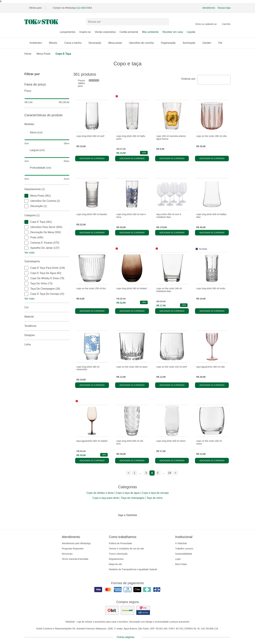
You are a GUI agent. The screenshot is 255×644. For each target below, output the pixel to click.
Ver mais (29, 253)
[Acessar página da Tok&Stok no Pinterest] (132, 522)
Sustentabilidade (184, 554)
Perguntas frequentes (73, 549)
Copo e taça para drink (106, 498)
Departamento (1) (47, 189)
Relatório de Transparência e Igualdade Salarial (133, 569)
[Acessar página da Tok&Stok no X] (141, 522)
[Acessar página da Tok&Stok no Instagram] (123, 522)
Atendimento (209, 8)
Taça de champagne (133, 498)
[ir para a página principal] (41, 22)
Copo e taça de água (128, 493)
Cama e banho (75, 43)
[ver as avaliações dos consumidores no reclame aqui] (127, 610)
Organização (170, 43)
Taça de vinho (155, 498)
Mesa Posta (43, 54)
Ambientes (37, 43)
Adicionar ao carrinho (92, 159)
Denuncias (67, 554)
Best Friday (181, 564)
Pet (222, 43)
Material (47, 317)
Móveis (55, 43)
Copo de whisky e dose (100, 493)
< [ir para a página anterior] (129, 473)
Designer (47, 335)
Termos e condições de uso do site (126, 549)
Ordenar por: (189, 79)
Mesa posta (117, 43)
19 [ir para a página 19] (170, 473)
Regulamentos (116, 559)
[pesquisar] (165, 22)
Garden (208, 43)
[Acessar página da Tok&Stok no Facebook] (114, 522)
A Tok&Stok (181, 543)
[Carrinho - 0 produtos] (226, 22)
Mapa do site (115, 564)
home (28, 54)
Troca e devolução (118, 554)
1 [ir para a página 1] (134, 473)
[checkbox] (26, 196)
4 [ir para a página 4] (152, 473)
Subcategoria (47, 261)
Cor (47, 307)
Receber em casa (173, 32)
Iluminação (191, 43)
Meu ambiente (150, 32)
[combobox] (214, 80)
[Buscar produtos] (127, 22)
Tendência (47, 326)
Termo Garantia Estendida (75, 559)
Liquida (191, 32)
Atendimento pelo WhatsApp (76, 543)
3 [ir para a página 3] (146, 473)
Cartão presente (129, 32)
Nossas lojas (224, 8)
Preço (47, 91)
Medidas (47, 124)
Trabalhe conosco (184, 549)
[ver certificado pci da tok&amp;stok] (143, 610)
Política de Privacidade (120, 543)
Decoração (97, 43)
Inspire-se (85, 32)
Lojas (178, 559)
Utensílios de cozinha (143, 43)
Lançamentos (68, 32)
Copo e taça (63, 54)
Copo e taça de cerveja (155, 493)
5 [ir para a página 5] (158, 473)
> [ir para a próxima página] (175, 473)
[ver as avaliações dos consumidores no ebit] (112, 610)
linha (47, 345)
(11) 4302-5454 (84, 8)
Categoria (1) (47, 215)
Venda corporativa (105, 32)
